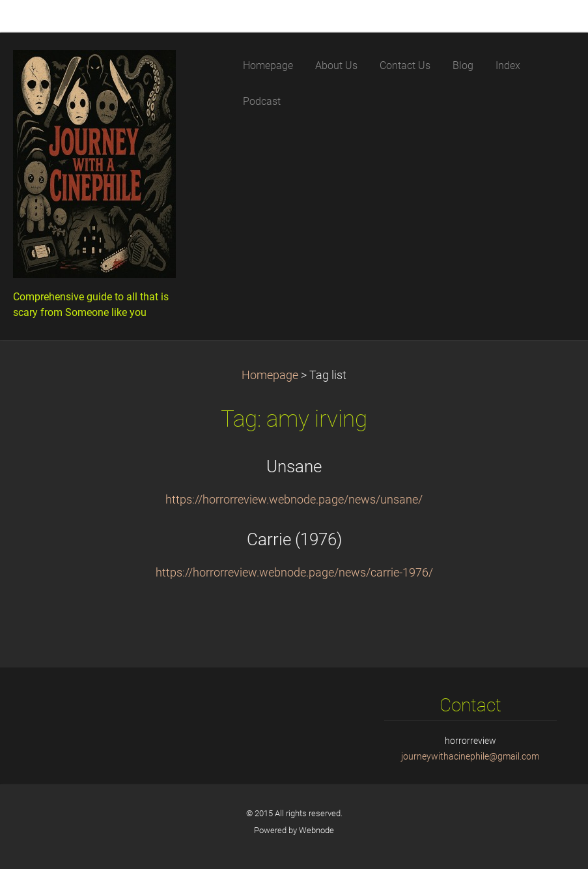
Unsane (294, 466)
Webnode (316, 830)
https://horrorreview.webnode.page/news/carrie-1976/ (294, 573)
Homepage (270, 375)
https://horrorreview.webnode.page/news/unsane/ (294, 500)
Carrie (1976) (294, 539)
